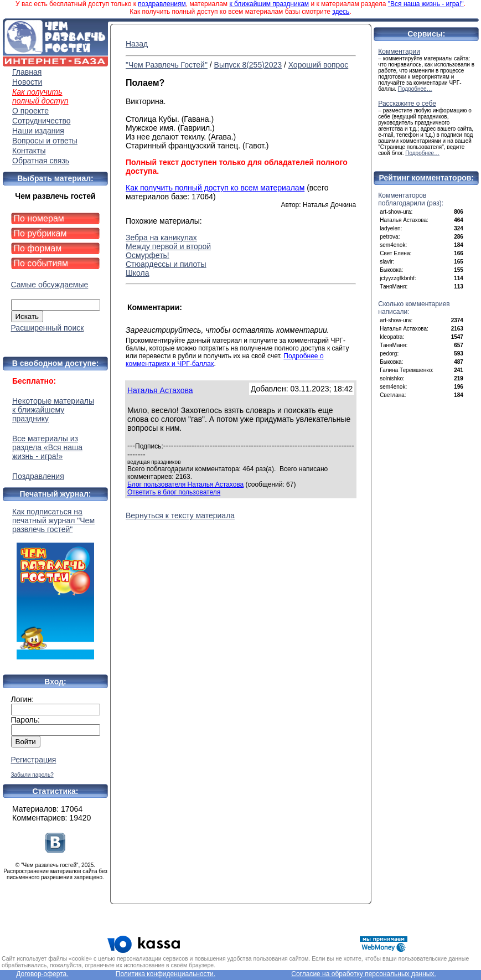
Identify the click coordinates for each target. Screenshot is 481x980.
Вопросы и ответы (45, 141)
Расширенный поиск (48, 328)
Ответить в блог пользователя (174, 492)
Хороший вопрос (319, 65)
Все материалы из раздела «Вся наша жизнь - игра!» (47, 447)
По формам (38, 248)
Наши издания (38, 131)
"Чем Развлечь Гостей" (167, 65)
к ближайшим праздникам (269, 4)
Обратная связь (41, 161)
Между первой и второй (168, 246)
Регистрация (34, 760)
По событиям (41, 263)
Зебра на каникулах (161, 238)
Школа (138, 273)
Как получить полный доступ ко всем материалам (215, 188)
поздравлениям (162, 4)
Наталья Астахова (160, 390)
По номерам (39, 218)
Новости (27, 82)
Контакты (29, 151)
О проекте (30, 111)
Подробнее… (415, 89)
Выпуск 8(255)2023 (248, 65)
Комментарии (399, 51)
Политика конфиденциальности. (165, 974)
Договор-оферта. (42, 974)
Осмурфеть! (148, 255)
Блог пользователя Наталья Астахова (185, 484)
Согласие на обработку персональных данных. (364, 974)
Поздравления (38, 476)
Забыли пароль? (32, 775)
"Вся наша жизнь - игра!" (426, 4)
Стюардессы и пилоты (166, 264)
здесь (341, 12)
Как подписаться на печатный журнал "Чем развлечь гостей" (55, 583)
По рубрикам (40, 233)
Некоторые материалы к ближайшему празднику (53, 410)
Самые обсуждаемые (50, 285)
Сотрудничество (41, 121)
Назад (137, 44)
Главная (27, 72)
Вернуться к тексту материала (180, 515)
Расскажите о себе (407, 104)
